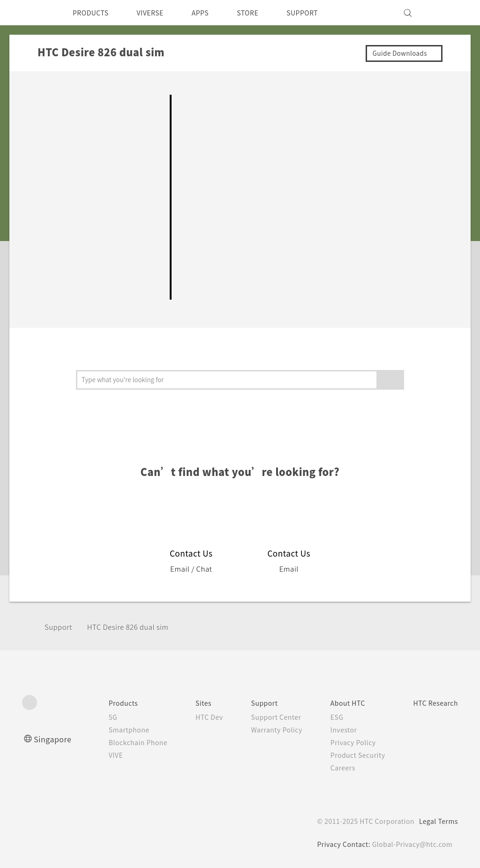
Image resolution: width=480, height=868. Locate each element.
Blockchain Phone (119, 742)
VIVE (96, 755)
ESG (329, 717)
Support (60, 627)
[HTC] (33, 13)
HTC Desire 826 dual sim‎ (135, 627)
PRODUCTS (93, 13)
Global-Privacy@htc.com (411, 844)
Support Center (266, 717)
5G (92, 717)
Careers (334, 768)
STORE (263, 13)
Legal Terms (437, 821)
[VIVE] (445, 13)
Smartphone (109, 730)
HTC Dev (195, 717)
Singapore (54, 739)
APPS (213, 13)
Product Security (351, 755)
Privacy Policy (345, 742)
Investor (336, 730)
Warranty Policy (266, 730)
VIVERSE (158, 13)
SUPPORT (321, 13)
